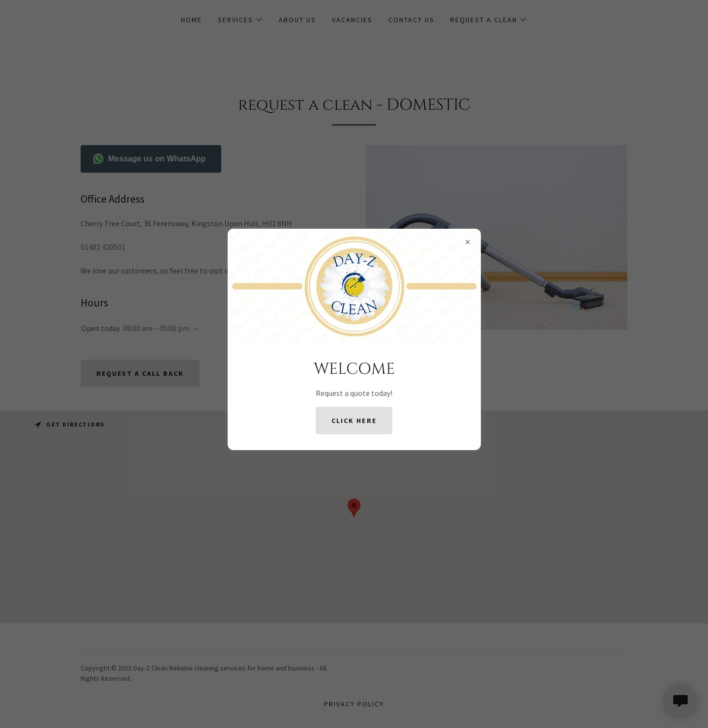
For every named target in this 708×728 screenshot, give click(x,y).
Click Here (354, 421)
